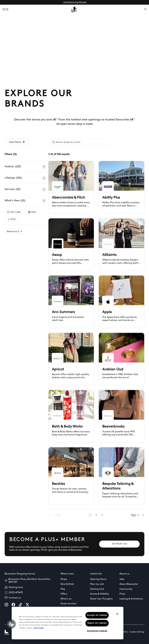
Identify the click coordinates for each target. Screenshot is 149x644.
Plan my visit (97, 584)
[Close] (117, 614)
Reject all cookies (97, 623)
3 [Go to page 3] (103, 515)
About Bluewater (129, 584)
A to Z (15, 232)
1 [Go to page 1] (91, 515)
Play (63, 589)
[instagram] (6, 605)
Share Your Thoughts (101, 599)
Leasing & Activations (131, 599)
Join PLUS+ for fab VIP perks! (75, 2)
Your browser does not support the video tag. (74, 51)
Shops (64, 579)
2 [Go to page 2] (97, 515)
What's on (66, 599)
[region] (68, 623)
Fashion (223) (25, 167)
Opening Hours (98, 579)
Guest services (68, 604)
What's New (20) (25, 201)
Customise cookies (97, 631)
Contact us (15, 598)
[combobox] (79, 142)
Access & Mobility (99, 594)
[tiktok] (20, 605)
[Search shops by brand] (81, 142)
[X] (27, 605)
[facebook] (13, 605)
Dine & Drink (67, 584)
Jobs (122, 579)
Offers (64, 594)
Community (126, 589)
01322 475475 (16, 593)
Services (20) (25, 189)
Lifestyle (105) (25, 178)
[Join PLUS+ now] (119, 544)
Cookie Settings (137, 632)
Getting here (16, 587)
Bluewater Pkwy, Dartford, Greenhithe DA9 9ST (29, 581)
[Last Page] (143, 515)
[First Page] (51, 515)
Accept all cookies (97, 615)
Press (122, 594)
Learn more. (39, 628)
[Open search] (145, 9)
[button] (11, 624)
